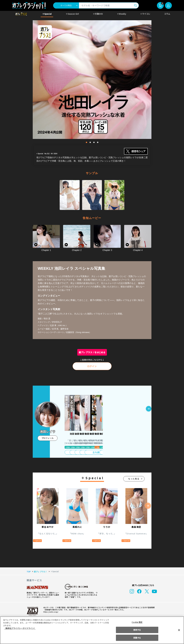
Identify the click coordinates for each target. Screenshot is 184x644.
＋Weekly (121, 14)
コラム (167, 14)
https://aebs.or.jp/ (50, 612)
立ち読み (77, 452)
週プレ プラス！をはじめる (92, 352)
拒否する (137, 630)
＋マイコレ (145, 14)
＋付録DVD (98, 14)
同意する (137, 638)
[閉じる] (179, 630)
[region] (92, 630)
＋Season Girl (72, 14)
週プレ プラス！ (40, 572)
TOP (28, 572)
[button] (149, 409)
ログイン (92, 366)
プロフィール (48, 438)
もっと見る (134, 479)
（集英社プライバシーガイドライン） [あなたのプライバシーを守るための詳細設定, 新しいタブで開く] (20, 628)
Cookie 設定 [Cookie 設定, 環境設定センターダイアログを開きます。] (137, 622)
